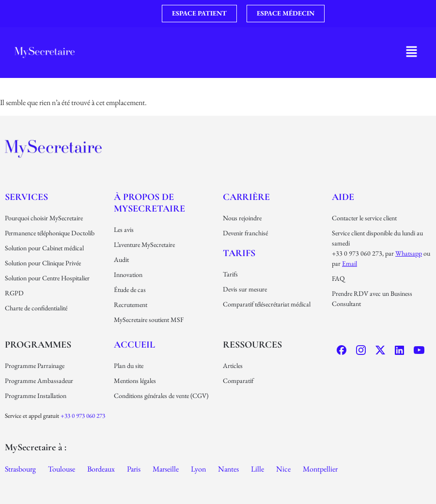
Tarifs (239, 253)
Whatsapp (409, 253)
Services (26, 197)
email (350, 263)
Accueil (134, 345)
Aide (343, 197)
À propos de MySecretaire (149, 203)
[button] (412, 52)
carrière (246, 197)
